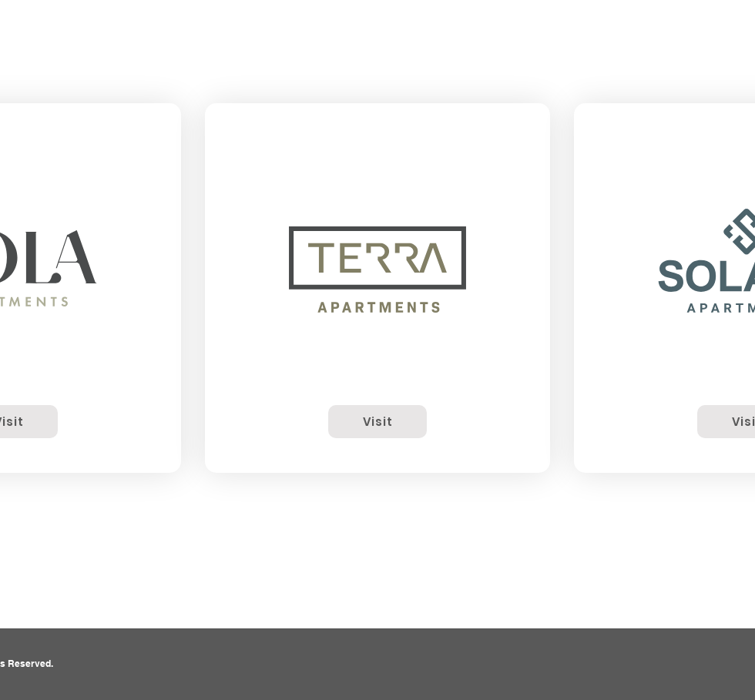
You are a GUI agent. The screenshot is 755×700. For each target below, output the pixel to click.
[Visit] (377, 422)
